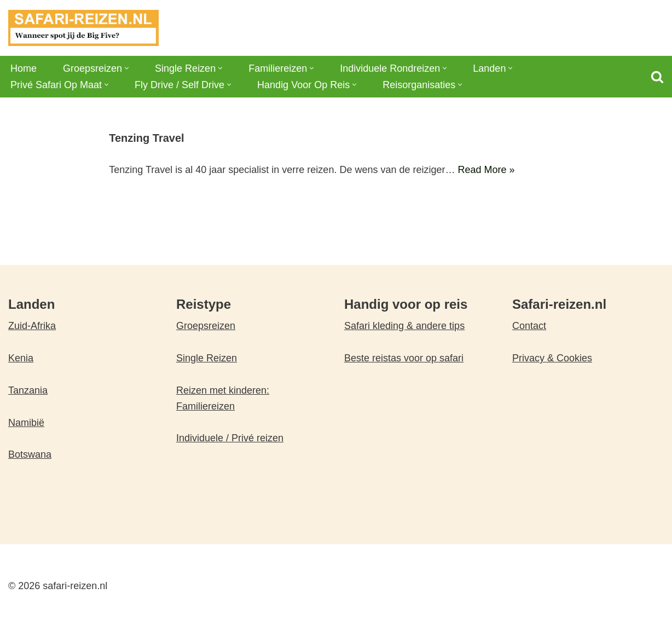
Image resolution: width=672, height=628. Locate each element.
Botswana (30, 454)
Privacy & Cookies (552, 358)
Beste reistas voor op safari (404, 358)
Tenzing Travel (146, 138)
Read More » (486, 170)
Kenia (21, 358)
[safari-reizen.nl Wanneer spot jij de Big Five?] (83, 28)
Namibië (26, 423)
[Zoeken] (657, 77)
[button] (127, 68)
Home (24, 68)
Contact (529, 326)
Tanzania (28, 390)
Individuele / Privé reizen (230, 438)
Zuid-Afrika (32, 326)
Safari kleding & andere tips (404, 326)
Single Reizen (207, 358)
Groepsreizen (206, 326)
